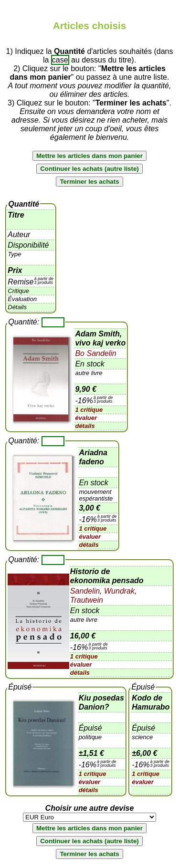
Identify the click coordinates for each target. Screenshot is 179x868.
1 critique (89, 410)
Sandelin (85, 591)
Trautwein (87, 600)
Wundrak (118, 591)
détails (85, 426)
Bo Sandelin (95, 353)
